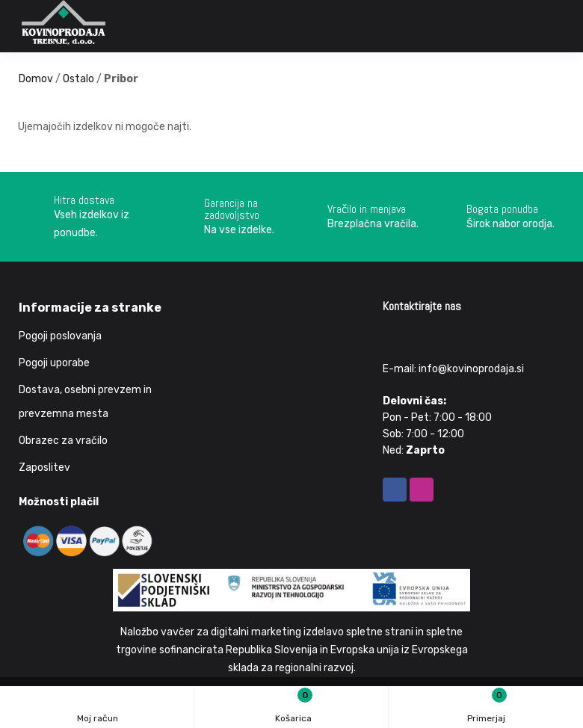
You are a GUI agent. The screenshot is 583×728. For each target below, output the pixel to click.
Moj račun (98, 709)
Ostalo (78, 79)
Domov (36, 79)
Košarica (293, 707)
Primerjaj (487, 706)
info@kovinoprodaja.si (471, 369)
